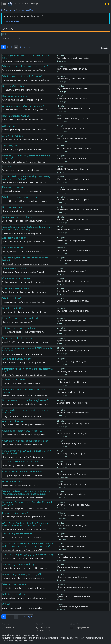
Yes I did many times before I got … (73, 58)
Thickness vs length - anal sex (19, 328)
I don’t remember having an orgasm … (75, 109)
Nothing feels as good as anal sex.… (73, 536)
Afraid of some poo (13, 136)
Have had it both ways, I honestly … (73, 240)
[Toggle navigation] (5, 4)
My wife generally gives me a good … (74, 567)
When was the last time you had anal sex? (25, 66)
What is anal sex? (12, 298)
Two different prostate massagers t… (74, 200)
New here (7, 167)
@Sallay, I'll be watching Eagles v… (73, 321)
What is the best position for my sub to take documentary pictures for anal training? (26, 493)
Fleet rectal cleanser (13, 187)
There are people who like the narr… (73, 577)
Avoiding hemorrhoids (14, 269)
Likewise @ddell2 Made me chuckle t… (74, 230)
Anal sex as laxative (13, 421)
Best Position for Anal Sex (16, 116)
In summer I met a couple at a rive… (73, 505)
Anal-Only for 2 (10, 146)
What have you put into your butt (20, 197)
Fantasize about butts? (15, 513)
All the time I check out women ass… (74, 516)
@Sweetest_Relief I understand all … (73, 220)
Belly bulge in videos (13, 594)
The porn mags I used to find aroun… (74, 587)
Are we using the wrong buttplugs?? (22, 574)
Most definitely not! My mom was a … (74, 351)
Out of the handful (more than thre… (74, 413)
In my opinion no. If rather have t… (73, 260)
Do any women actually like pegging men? (25, 400)
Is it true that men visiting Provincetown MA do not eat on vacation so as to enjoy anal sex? (28, 545)
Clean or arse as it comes (16, 278)
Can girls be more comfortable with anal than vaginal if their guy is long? (27, 228)
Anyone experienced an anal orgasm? (23, 106)
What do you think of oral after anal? (22, 76)
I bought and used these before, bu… (74, 190)
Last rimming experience (16, 288)
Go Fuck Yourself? (12, 482)
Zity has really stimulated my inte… (73, 526)
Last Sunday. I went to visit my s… (72, 69)
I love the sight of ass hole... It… (71, 128)
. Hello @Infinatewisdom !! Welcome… (74, 169)
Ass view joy (9, 126)
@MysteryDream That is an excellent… (74, 597)
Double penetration (13, 308)
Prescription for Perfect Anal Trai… (73, 158)
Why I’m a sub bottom (14, 584)
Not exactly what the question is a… (73, 371)
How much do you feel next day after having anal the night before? (26, 178)
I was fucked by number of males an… (74, 557)
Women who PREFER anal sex (18, 338)
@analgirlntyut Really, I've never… (72, 341)
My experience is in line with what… (73, 89)
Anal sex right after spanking (18, 564)
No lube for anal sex (13, 248)
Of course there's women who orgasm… (75, 148)
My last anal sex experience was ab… (74, 179)
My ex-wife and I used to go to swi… (73, 311)
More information (11, 21)
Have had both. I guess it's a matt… (73, 281)
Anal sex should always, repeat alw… (74, 607)
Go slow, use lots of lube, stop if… (72, 271)
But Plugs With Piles (13, 86)
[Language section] (107, 4)
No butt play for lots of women (19, 217)
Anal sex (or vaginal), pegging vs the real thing (28, 555)
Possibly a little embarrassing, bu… (73, 138)
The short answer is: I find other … (73, 474)
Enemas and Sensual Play (16, 359)
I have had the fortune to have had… (74, 403)
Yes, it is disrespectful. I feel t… (71, 464)
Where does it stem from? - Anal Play (22, 431)
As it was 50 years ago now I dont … (73, 443)
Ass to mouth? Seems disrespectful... (22, 462)
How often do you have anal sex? (20, 318)
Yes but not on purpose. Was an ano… (74, 250)
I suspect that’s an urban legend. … (73, 546)
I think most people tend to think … (73, 301)
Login (34, 4)
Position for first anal (14, 380)
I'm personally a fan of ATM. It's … (72, 79)
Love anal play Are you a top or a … (73, 453)
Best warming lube (12, 207)
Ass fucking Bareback (14, 238)
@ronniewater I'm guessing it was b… (74, 424)
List (5, 34)
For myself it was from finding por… (73, 433)
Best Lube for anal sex (14, 96)
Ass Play (21, 10)
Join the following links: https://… (72, 494)
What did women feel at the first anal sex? (25, 441)
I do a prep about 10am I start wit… (73, 331)
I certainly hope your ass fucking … (73, 484)
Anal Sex (30, 10)
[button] (30, 47)
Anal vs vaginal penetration (17, 534)
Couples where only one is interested (22, 472)
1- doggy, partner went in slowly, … (73, 382)
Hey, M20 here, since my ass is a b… (73, 118)
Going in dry (9, 604)
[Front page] (1, 10)
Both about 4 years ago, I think (71, 291)
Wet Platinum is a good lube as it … (73, 99)
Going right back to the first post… (73, 392)
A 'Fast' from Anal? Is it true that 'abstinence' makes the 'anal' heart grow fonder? (26, 524)
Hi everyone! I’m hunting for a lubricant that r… (78, 210)
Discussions (22, 4)
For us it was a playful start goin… (72, 361)
